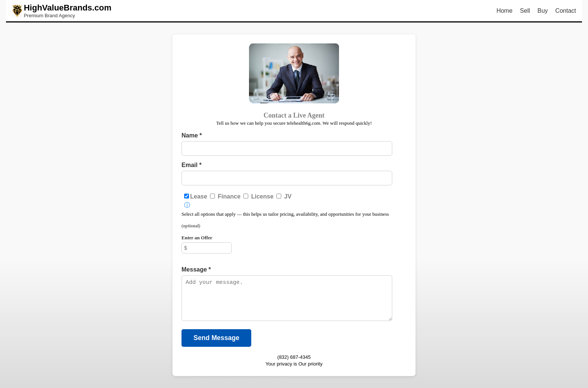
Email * (191, 165)
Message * (196, 269)
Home (505, 11)
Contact (566, 11)
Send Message (216, 338)
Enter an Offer (197, 238)
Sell (525, 11)
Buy (543, 11)
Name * (192, 135)
